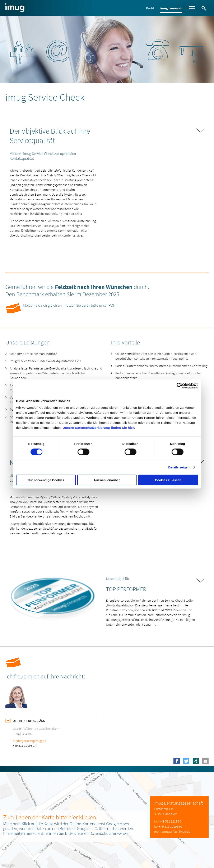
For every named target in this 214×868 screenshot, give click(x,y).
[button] (177, 761)
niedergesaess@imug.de (29, 741)
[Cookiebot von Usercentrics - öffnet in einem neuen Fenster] (180, 386)
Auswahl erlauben (107, 480)
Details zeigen (179, 467)
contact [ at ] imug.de (176, 831)
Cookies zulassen (168, 480)
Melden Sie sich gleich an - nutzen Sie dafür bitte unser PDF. (69, 305)
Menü (192, 8)
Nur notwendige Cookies (46, 480)
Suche (204, 8)
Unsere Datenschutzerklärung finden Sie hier (98, 427)
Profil (150, 8)
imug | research (171, 8)
